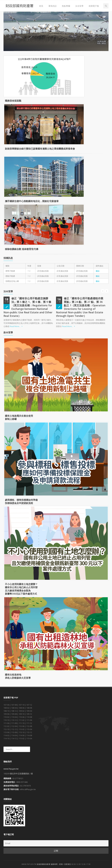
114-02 (6, 735)
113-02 (22, 729)
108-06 (22, 708)
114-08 (29, 735)
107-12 (29, 705)
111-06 (6, 723)
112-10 (6, 729)
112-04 (14, 726)
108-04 (14, 708)
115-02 (22, 738)
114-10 (6, 738)
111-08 (14, 723)
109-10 (22, 714)
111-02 (22, 720)
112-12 (14, 729)
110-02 (6, 717)
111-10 (22, 723)
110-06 (22, 717)
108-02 (6, 708)
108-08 (29, 708)
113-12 (29, 732)
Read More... (17, 326)
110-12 (14, 720)
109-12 (29, 714)
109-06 (6, 714)
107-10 (22, 705)
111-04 (29, 720)
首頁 (41, 6)
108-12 (14, 711)
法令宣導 (79, 6)
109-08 (14, 714)
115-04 (29, 738)
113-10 (22, 732)
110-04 (14, 717)
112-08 (29, 726)
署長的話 (52, 6)
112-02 (6, 726)
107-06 (6, 705)
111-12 (29, 723)
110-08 (29, 717)
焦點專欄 (66, 6)
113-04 (29, 729)
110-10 (6, 720)
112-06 (22, 726)
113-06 (6, 732)
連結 (98, 271)
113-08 (14, 732)
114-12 (14, 738)
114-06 (22, 735)
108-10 (6, 711)
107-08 (14, 705)
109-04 (29, 711)
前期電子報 (94, 6)
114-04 (14, 735)
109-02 (22, 711)
